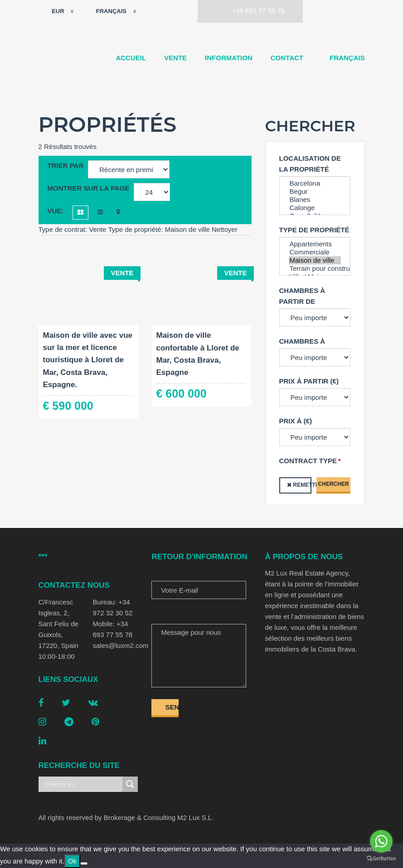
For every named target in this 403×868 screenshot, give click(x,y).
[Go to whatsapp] (381, 841)
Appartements (315, 244)
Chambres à (302, 341)
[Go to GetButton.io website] (381, 859)
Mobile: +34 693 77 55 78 (112, 629)
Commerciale (315, 252)
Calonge (315, 208)
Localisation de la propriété (310, 164)
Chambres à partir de (302, 296)
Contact (287, 58)
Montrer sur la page (89, 188)
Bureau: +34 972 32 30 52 (112, 607)
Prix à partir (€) (309, 381)
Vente (175, 58)
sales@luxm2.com (115, 645)
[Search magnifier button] (130, 784)
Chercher (334, 484)
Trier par (66, 165)
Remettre (302, 485)
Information (229, 58)
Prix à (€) (296, 421)
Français (105, 11)
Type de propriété (314, 230)
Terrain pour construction (315, 269)
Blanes (315, 200)
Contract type (308, 461)
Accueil (131, 58)
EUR (52, 11)
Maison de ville (315, 260)
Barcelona (315, 183)
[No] (84, 863)
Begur (315, 192)
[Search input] (83, 784)
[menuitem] (343, 58)
